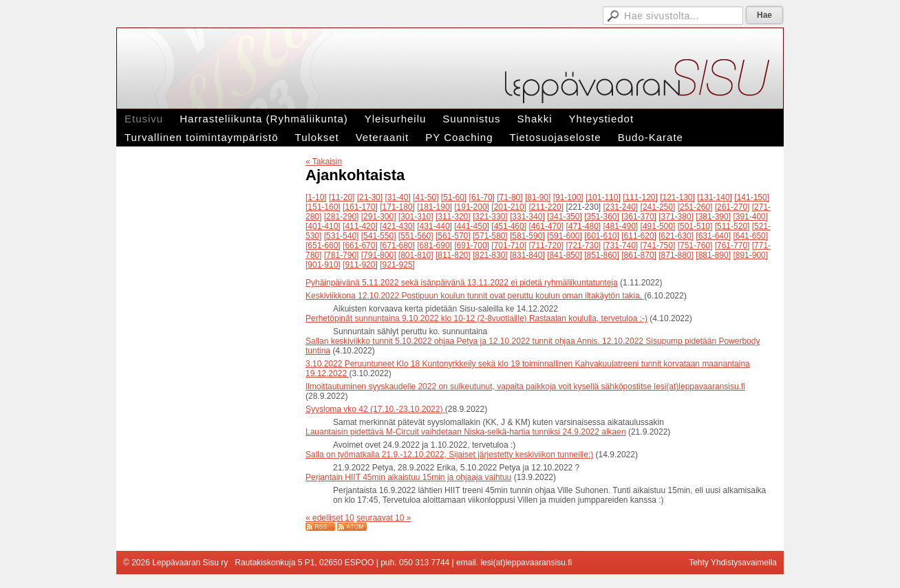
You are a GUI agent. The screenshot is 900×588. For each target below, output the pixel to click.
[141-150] (752, 197)
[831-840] (527, 255)
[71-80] (510, 197)
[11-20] (342, 197)
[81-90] (538, 197)
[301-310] (416, 217)
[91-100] (568, 197)
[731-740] (621, 246)
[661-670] (360, 246)
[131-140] (715, 197)
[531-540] (342, 236)
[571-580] (490, 236)
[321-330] (490, 217)
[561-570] (453, 236)
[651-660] (323, 246)
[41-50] (426, 197)
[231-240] (621, 207)
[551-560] (416, 236)
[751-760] (695, 246)
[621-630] (676, 236)
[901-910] (323, 265)
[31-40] (397, 197)
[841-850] (565, 255)
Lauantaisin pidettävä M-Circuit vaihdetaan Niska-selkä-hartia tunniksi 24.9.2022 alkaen (466, 432)
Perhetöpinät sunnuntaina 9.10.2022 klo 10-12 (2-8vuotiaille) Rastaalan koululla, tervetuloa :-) (476, 318)
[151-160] (323, 207)
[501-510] (695, 226)
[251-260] (695, 207)
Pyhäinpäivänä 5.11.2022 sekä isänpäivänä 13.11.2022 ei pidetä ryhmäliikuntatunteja (462, 283)
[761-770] (732, 246)
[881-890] (713, 255)
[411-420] (360, 226)
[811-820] (453, 255)
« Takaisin (324, 162)
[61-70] (482, 197)
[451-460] (509, 226)
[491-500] (658, 226)
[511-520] (732, 226)
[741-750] (658, 246)
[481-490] (621, 226)
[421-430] (397, 226)
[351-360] (602, 217)
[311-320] (453, 217)
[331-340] (527, 217)
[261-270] (732, 207)
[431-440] (435, 226)
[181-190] (435, 207)
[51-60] (454, 197)
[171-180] (397, 207)
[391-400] (750, 217)
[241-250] (658, 207)
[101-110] (603, 197)
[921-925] (397, 265)
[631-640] (713, 236)
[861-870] (639, 255)
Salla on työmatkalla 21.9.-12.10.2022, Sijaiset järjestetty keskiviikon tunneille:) (449, 455)
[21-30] (370, 197)
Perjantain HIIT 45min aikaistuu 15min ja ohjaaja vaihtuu (408, 477)
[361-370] (639, 217)
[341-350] (565, 217)
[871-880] (676, 255)
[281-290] (342, 217)
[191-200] (472, 207)
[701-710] (509, 246)
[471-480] (583, 226)
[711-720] (546, 246)
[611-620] (639, 236)
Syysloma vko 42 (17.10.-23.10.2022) (375, 409)
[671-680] (397, 246)
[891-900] (750, 255)
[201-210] (509, 207)
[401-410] (323, 226)
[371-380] (676, 217)
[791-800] (379, 255)
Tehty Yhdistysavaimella (733, 563)
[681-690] (435, 246)
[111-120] (640, 197)
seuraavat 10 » (384, 518)
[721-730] (583, 246)
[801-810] (416, 255)
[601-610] (602, 236)
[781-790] (342, 255)
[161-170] (360, 207)
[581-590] (527, 236)
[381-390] (713, 217)
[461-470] (546, 226)
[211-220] (546, 207)
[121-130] (677, 197)
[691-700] (472, 246)
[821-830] (490, 255)
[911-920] (360, 265)
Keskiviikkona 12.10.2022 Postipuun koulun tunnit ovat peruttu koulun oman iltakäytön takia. (475, 296)
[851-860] (602, 255)
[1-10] (316, 197)
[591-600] (565, 236)
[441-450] (472, 226)
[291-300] (379, 217)
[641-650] (750, 236)
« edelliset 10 (330, 518)
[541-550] (379, 236)
